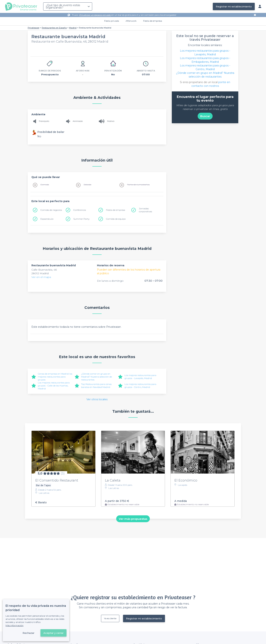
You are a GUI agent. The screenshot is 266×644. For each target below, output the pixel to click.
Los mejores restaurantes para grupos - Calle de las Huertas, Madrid (54, 386)
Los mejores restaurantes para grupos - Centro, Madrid (140, 386)
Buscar (205, 116)
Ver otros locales (97, 399)
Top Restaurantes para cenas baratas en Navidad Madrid (96, 386)
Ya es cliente (110, 618)
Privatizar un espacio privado (95, 15)
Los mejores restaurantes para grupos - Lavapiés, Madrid (140, 377)
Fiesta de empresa (153, 21)
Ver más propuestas (133, 519)
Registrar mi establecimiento (234, 6)
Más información (15, 625)
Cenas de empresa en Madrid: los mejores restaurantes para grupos (55, 377)
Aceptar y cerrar (53, 633)
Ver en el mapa (41, 277)
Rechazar (28, 633)
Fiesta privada (112, 21)
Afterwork (131, 21)
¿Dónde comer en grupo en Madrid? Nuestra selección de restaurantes (97, 377)
